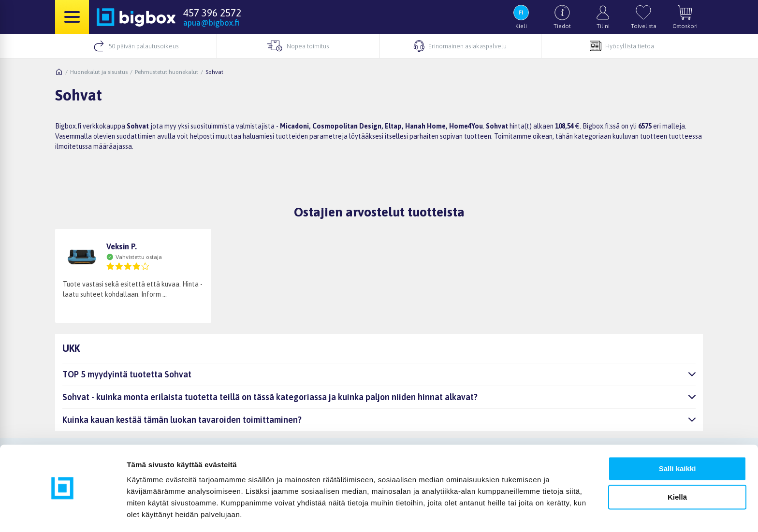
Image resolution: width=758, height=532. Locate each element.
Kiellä (677, 468)
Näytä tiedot (148, 513)
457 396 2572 (212, 13)
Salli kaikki (678, 440)
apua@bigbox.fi (211, 23)
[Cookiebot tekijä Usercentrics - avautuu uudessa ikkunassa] (63, 513)
